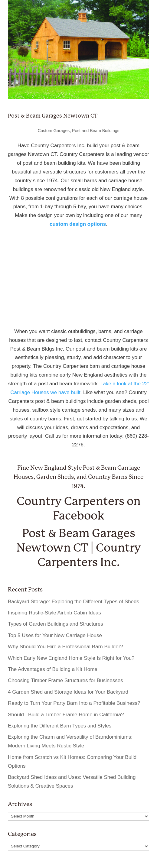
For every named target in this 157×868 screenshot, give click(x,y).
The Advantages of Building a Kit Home (53, 669)
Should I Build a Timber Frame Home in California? (66, 715)
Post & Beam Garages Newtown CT (53, 116)
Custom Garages (54, 131)
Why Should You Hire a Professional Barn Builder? (65, 647)
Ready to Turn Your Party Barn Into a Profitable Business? (74, 703)
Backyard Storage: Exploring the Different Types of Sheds (74, 602)
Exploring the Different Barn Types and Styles (60, 726)
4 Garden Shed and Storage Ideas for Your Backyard (68, 692)
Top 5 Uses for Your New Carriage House (55, 635)
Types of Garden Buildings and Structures (56, 624)
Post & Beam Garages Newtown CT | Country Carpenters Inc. (79, 548)
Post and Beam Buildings (96, 131)
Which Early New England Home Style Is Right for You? (71, 658)
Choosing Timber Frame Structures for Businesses (65, 680)
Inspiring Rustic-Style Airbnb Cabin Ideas (54, 613)
